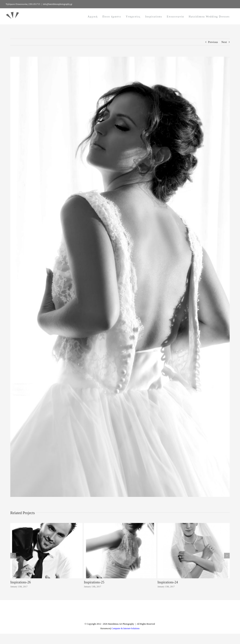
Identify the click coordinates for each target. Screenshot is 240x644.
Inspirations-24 (168, 582)
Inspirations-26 (21, 582)
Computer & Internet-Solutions (125, 639)
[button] (13, 556)
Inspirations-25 (94, 582)
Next (224, 42)
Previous (213, 42)
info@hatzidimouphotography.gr (57, 4)
